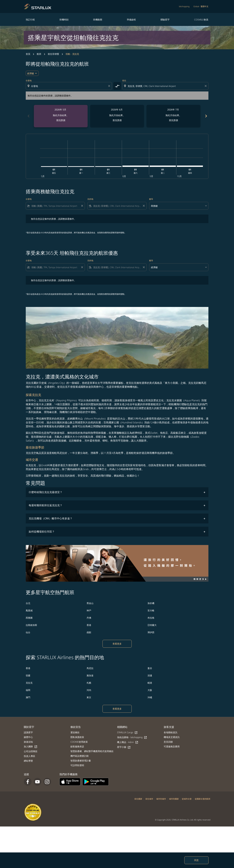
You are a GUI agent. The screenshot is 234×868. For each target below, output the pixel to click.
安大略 (151, 610)
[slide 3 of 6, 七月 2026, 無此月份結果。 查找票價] (173, 116)
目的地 (90, 199)
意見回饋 (168, 742)
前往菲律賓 (53, 54)
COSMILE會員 (201, 20)
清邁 (150, 675)
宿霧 (28, 675)
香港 (89, 625)
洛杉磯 (151, 603)
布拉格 (151, 618)
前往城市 (149, 799)
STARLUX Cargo (127, 733)
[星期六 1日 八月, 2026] (136, 166)
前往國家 (138, 799)
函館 (89, 632)
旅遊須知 (28, 742)
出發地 (29, 81)
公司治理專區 (31, 751)
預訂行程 (30, 20)
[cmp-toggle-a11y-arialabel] (117, 86)
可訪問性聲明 (77, 765)
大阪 (150, 690)
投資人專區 (29, 756)
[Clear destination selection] (206, 86)
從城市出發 (187, 799)
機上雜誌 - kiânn (128, 742)
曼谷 (150, 668)
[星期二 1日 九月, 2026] (163, 166)
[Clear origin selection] (110, 86)
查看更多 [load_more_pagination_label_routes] (117, 644)
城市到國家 (174, 799)
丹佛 (89, 618)
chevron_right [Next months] (206, 116)
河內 (89, 690)
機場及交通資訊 (172, 737)
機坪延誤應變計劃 (80, 756)
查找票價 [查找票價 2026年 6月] (117, 120)
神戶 (89, 610)
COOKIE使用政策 (79, 742)
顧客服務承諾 (77, 746)
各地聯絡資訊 (171, 732)
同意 (196, 860)
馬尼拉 (90, 668)
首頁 (28, 54)
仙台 (28, 632)
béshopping (184, 6)
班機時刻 (64, 20)
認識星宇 (28, 732)
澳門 (28, 697)
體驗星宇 (165, 20)
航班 (39, 54)
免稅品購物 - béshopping (132, 737)
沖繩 (150, 697)
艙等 (151, 199)
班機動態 (98, 20)
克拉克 (29, 683)
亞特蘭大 (152, 625)
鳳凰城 (29, 610)
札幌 (89, 683)
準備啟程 (131, 20)
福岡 (28, 690)
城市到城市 (161, 799)
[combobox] (69, 86)
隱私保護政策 (77, 737)
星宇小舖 (124, 747)
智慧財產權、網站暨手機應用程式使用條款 (92, 751)
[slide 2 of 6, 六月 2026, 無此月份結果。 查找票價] (117, 116)
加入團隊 (31, 747)
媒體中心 (28, 737)
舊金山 (90, 603)
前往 (124, 81)
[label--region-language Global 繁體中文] (201, 6)
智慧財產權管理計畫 (81, 761)
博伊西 (151, 632)
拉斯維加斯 (31, 625)
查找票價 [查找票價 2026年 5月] (61, 120)
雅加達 (90, 675)
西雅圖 (29, 618)
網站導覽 (28, 761)
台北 (28, 603)
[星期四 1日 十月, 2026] (190, 166)
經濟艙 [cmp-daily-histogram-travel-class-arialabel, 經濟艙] (31, 73)
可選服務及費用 (172, 746)
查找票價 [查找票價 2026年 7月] (173, 120)
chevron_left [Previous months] (28, 116)
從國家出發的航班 (203, 799)
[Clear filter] (82, 206)
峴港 (150, 683)
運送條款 (75, 732)
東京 (89, 697)
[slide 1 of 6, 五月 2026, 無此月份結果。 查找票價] (61, 116)
